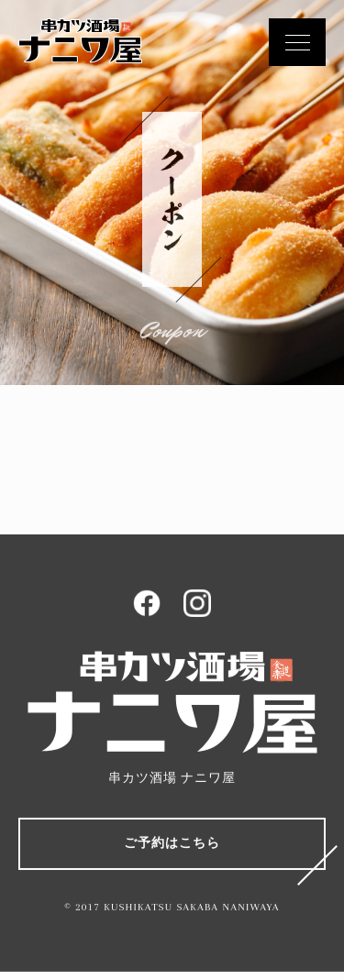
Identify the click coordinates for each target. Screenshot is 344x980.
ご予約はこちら (172, 844)
